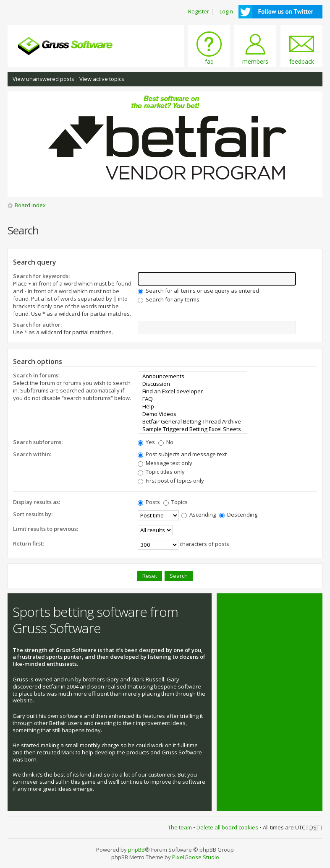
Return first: (29, 543)
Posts (149, 502)
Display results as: (37, 502)
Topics (175, 502)
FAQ (192, 399)
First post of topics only (171, 481)
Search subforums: (38, 442)
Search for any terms (169, 299)
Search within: (32, 454)
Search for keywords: (41, 276)
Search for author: (37, 325)
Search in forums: (36, 375)
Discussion (192, 384)
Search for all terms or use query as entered (198, 291)
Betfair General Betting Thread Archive (192, 421)
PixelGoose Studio (196, 857)
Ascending (199, 515)
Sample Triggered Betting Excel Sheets (192, 429)
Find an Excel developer (192, 391)
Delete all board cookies (227, 827)
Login (226, 11)
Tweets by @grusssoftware (257, 607)
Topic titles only (161, 472)
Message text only (165, 463)
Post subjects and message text (182, 454)
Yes (146, 442)
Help (192, 406)
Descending (238, 515)
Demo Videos (192, 414)
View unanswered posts (43, 79)
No (166, 442)
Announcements (192, 376)
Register (199, 11)
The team (180, 827)
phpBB (136, 850)
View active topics (102, 79)
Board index (30, 205)
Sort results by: (33, 514)
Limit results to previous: (46, 529)
